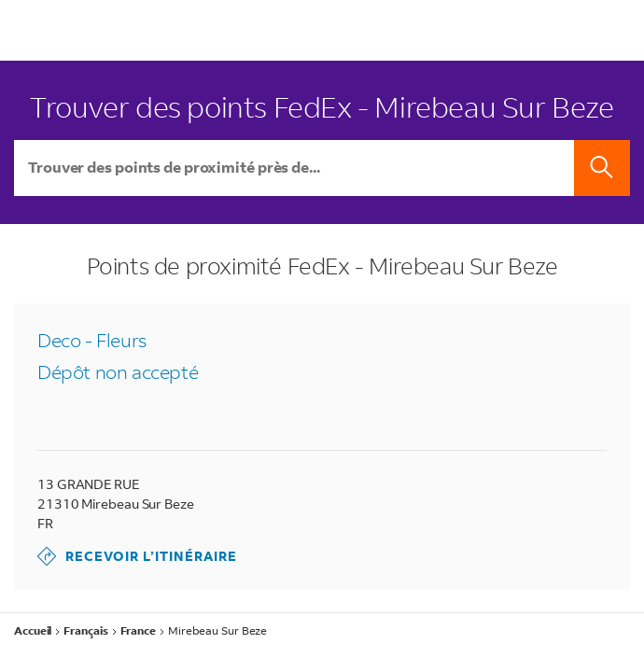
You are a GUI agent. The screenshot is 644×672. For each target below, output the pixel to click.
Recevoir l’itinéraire (137, 556)
